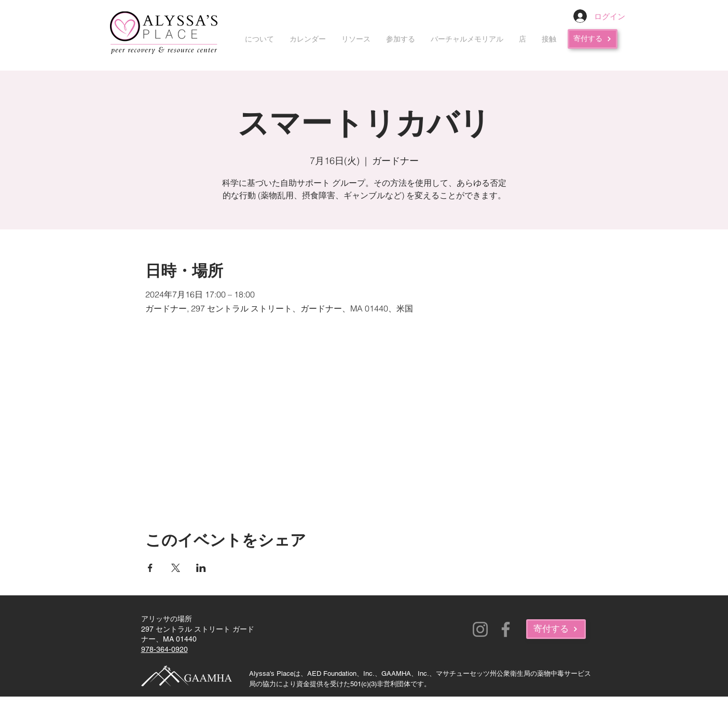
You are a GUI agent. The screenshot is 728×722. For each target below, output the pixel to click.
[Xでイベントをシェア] (176, 568)
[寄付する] (593, 39)
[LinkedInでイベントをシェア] (201, 568)
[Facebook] (506, 629)
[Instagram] (480, 629)
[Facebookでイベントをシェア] (150, 568)
